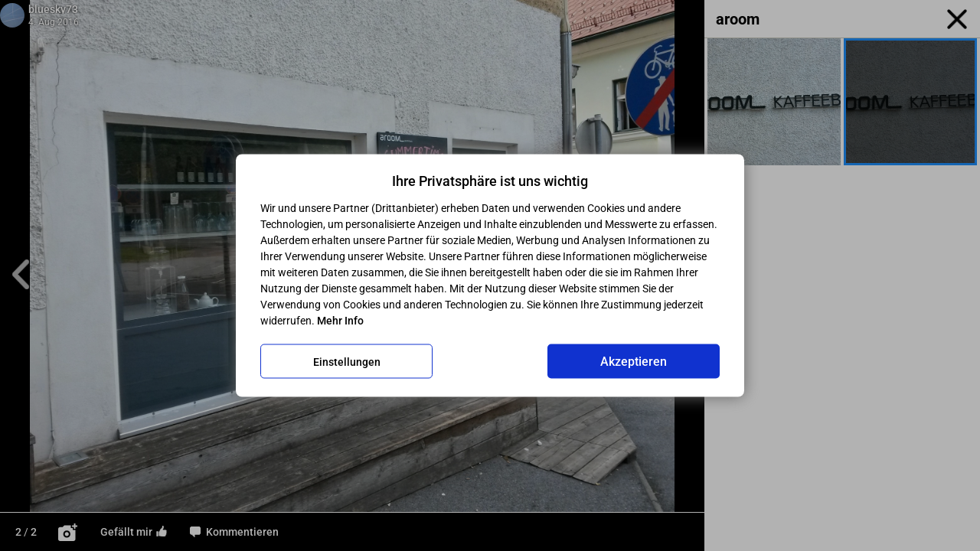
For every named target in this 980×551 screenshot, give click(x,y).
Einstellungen (347, 361)
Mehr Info (340, 321)
